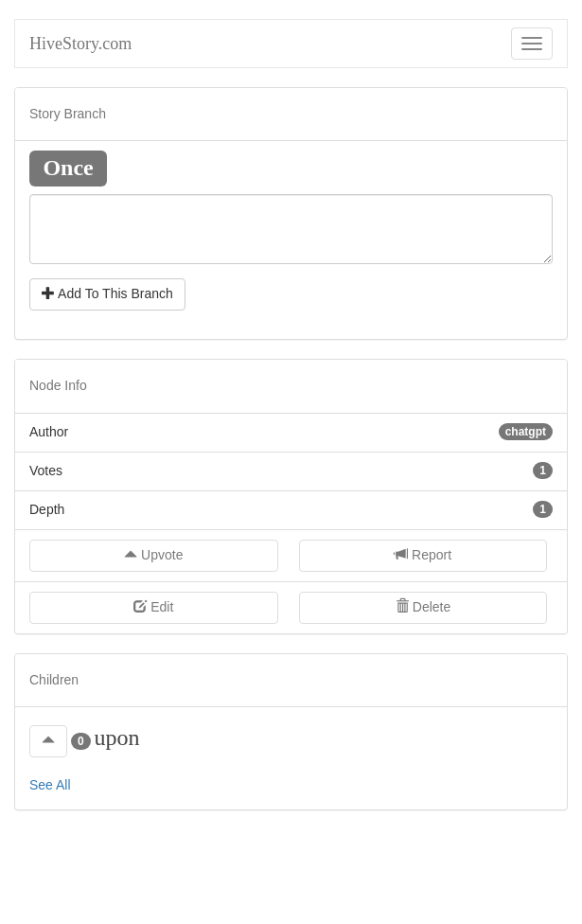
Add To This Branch (107, 293)
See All (50, 785)
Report (423, 555)
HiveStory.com (80, 44)
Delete (423, 607)
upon (116, 737)
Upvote (153, 555)
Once (68, 167)
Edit (153, 607)
